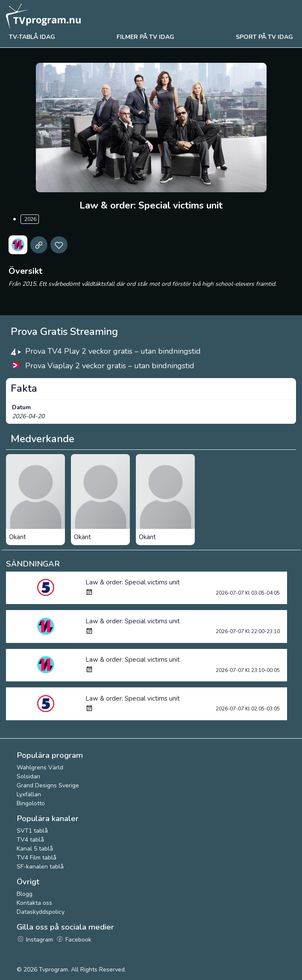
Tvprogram (53, 970)
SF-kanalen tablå (40, 867)
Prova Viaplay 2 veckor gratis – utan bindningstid (110, 366)
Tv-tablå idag (32, 37)
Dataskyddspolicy (41, 912)
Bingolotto (31, 803)
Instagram (35, 940)
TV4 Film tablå (37, 858)
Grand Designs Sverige (48, 785)
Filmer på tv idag (145, 37)
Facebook (74, 940)
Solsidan (28, 776)
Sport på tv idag (264, 37)
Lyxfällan (29, 794)
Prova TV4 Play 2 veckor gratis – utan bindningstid (113, 351)
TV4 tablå (30, 840)
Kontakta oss (34, 903)
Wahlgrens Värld (40, 767)
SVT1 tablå (32, 831)
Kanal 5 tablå (35, 849)
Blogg (25, 894)
